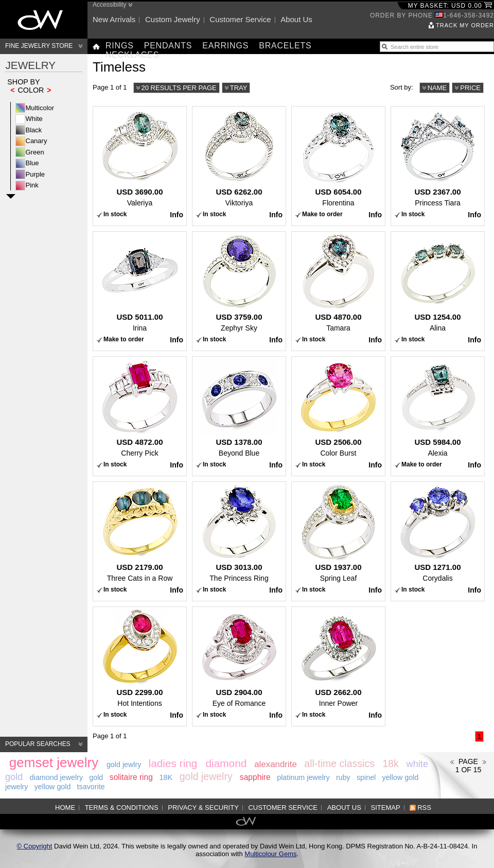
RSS (424, 808)
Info (177, 215)
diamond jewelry (56, 777)
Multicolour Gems (270, 854)
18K (166, 777)
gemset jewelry (54, 762)
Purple (36, 174)
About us (296, 19)
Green (35, 152)
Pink (32, 185)
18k (390, 763)
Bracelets (285, 46)
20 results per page (179, 88)
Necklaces (132, 55)
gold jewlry (124, 765)
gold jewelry (206, 776)
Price (470, 88)
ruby (343, 777)
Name (437, 88)
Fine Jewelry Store (39, 46)
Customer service (240, 19)
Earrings (225, 46)
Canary (37, 141)
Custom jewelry (173, 19)
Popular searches (38, 744)
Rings (120, 46)
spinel (366, 777)
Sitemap (386, 808)
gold (96, 777)
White (34, 119)
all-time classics (339, 763)
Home (65, 808)
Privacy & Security (203, 808)
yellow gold (53, 787)
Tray (239, 88)
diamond (226, 763)
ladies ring (173, 763)
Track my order (465, 25)
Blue (32, 163)
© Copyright (35, 846)
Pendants (168, 46)
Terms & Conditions (122, 808)
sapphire (255, 777)
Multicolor (40, 108)
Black (34, 130)
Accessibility (109, 5)
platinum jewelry (303, 777)
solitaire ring (131, 777)
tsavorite (91, 787)
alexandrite (276, 764)
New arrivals (114, 19)
